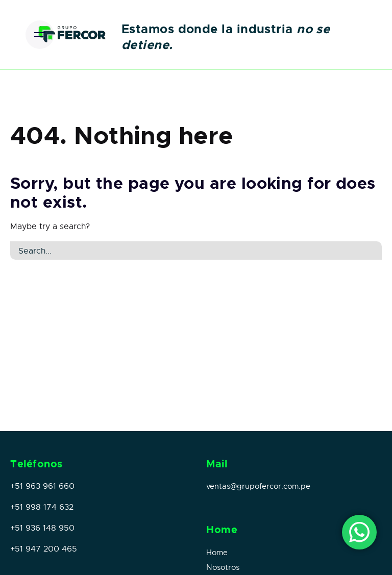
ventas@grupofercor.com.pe (258, 486)
